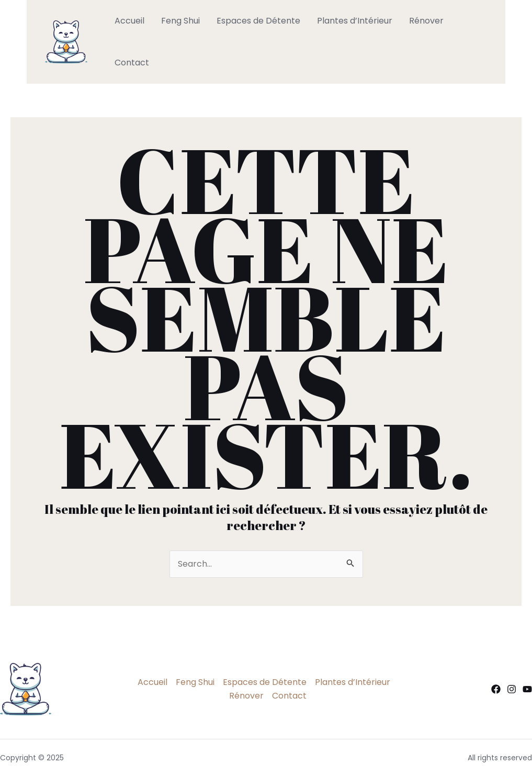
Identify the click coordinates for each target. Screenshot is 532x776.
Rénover (426, 21)
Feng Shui (180, 21)
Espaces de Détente (258, 21)
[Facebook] (496, 689)
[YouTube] (527, 689)
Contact (132, 63)
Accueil (129, 21)
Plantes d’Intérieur (355, 21)
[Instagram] (512, 689)
